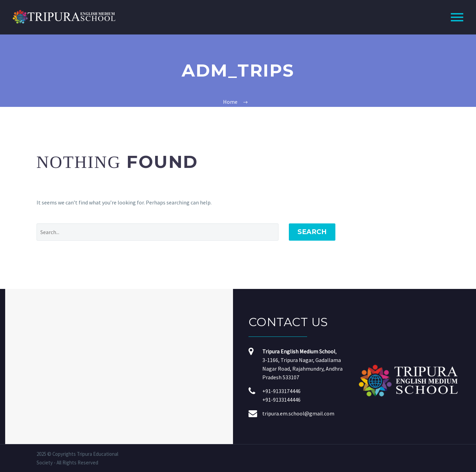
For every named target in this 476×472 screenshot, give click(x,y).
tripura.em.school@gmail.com (298, 413)
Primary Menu (457, 17)
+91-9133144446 (281, 400)
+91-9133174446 (281, 391)
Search (312, 232)
